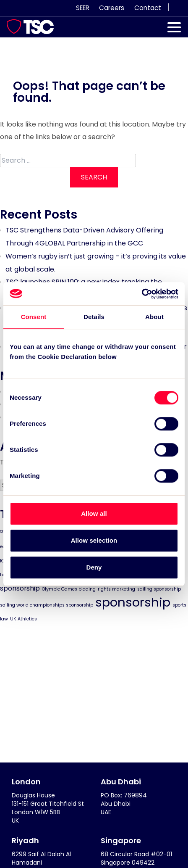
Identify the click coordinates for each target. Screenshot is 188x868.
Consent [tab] (34, 317)
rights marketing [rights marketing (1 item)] (116, 589)
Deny (94, 567)
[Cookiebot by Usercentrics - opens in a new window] (142, 294)
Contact (148, 8)
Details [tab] (94, 317)
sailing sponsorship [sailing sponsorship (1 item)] (159, 589)
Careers (112, 8)
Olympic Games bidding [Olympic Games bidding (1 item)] (69, 589)
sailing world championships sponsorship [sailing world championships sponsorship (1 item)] (47, 605)
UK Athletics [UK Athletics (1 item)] (23, 619)
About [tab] (154, 317)
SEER (83, 8)
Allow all (94, 513)
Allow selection (94, 540)
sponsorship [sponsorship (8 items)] (133, 602)
